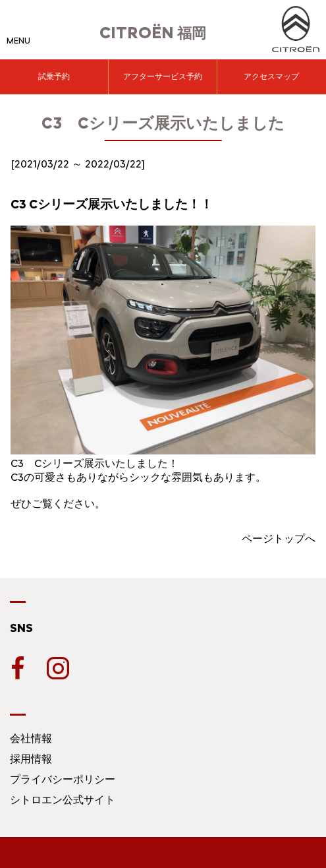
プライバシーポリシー (63, 779)
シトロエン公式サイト (63, 800)
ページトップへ (279, 539)
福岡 (153, 33)
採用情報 (31, 759)
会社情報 (31, 738)
